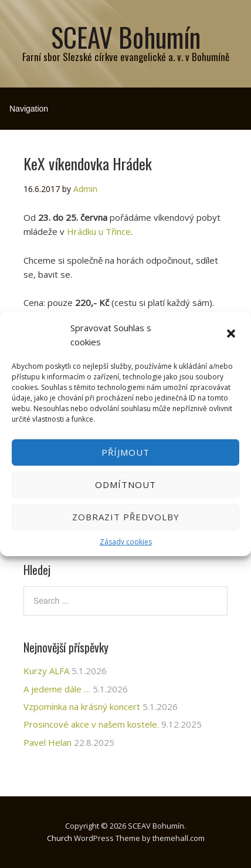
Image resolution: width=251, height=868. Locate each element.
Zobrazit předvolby (126, 517)
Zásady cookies (126, 542)
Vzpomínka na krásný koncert (82, 706)
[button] (232, 335)
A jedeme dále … (57, 689)
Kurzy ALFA (46, 671)
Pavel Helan (48, 742)
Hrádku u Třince (99, 231)
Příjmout (126, 452)
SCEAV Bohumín (126, 37)
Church (60, 838)
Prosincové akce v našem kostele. (91, 724)
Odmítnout (126, 485)
